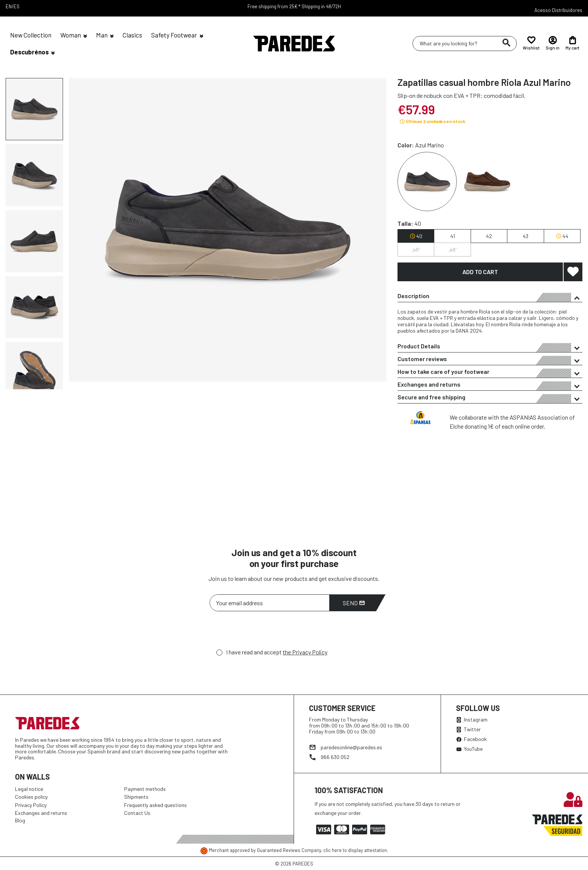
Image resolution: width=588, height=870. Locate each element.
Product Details (490, 347)
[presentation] (267, 632)
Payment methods (145, 789)
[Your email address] (270, 603)
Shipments (136, 797)
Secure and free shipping (490, 398)
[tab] (490, 296)
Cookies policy (31, 797)
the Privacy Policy (305, 652)
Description (490, 297)
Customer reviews (490, 360)
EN (9, 6)
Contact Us (137, 813)
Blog (20, 820)
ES (16, 6)
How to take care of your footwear (490, 373)
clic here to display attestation (355, 850)
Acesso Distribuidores (558, 10)
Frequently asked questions (155, 805)
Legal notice (29, 789)
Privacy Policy (31, 805)
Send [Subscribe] (354, 603)
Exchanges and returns (490, 385)
